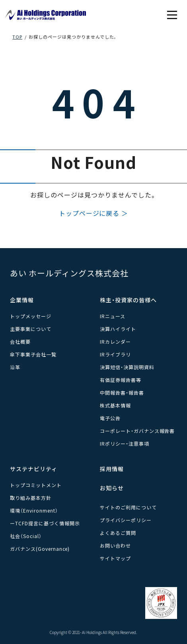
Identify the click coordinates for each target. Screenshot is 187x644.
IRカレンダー (115, 342)
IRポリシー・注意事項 (125, 443)
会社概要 (20, 342)
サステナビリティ (34, 469)
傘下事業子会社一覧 (33, 354)
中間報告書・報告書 (122, 392)
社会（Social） (26, 536)
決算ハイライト (118, 329)
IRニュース (113, 316)
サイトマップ (115, 558)
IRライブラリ (115, 354)
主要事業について (31, 329)
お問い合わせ (115, 545)
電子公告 (110, 418)
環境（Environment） (34, 510)
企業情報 (22, 300)
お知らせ (112, 488)
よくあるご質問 (118, 533)
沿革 (15, 367)
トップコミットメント (36, 485)
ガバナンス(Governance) (40, 549)
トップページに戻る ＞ (94, 213)
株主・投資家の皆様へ (128, 300)
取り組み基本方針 (31, 498)
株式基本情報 (115, 405)
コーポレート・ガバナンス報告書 (137, 431)
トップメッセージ (31, 316)
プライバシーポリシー (126, 520)
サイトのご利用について (128, 507)
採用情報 (112, 469)
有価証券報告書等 (121, 380)
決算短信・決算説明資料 (127, 367)
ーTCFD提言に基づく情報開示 (45, 523)
